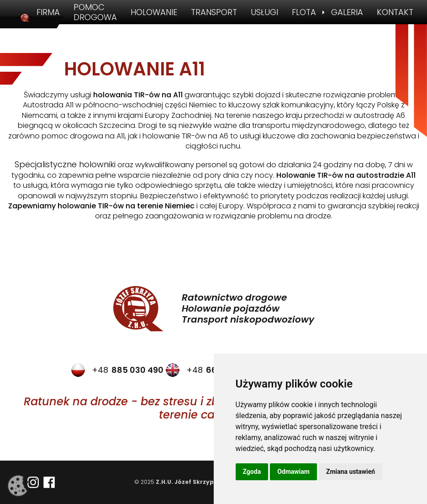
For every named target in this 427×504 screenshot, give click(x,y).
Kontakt (395, 12)
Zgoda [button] (252, 472)
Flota (304, 12)
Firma (48, 12)
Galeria (347, 12)
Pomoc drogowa (95, 12)
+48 (117, 370)
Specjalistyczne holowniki (65, 164)
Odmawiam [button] (293, 472)
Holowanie (154, 12)
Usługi (264, 12)
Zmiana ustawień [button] (351, 472)
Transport (214, 12)
